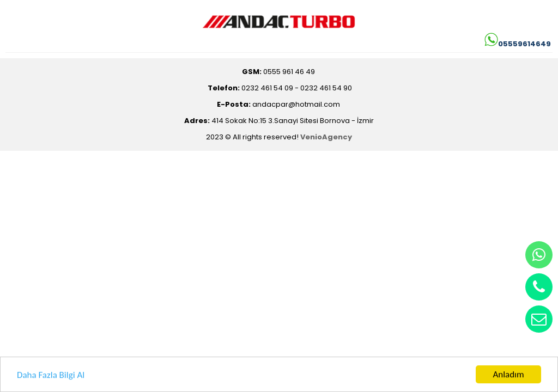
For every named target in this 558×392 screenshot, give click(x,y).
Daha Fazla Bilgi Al (51, 376)
